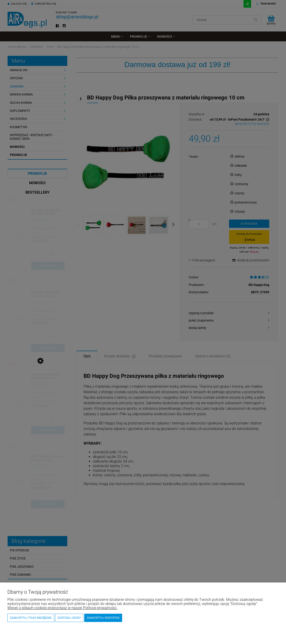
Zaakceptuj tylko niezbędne (31, 618)
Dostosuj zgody (69, 618)
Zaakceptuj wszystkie (103, 618)
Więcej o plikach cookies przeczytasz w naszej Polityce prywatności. (62, 608)
